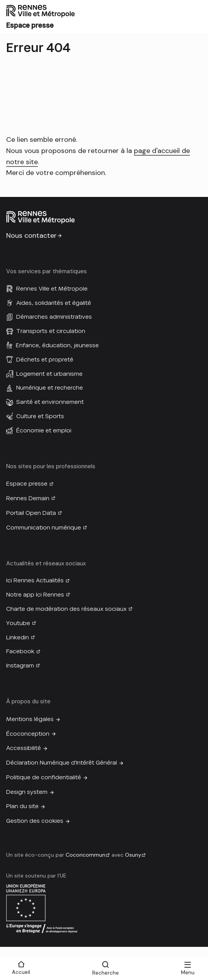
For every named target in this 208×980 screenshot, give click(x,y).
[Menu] (188, 968)
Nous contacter (31, 235)
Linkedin (18, 637)
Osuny (133, 855)
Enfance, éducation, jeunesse (57, 345)
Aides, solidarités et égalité (54, 303)
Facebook (20, 651)
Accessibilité (24, 748)
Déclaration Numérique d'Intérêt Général (62, 763)
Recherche (106, 973)
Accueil (21, 972)
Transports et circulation (51, 331)
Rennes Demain (28, 498)
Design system (27, 792)
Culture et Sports (40, 416)
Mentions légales (30, 719)
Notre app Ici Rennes (35, 595)
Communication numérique (44, 528)
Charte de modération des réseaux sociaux (66, 609)
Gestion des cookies (35, 821)
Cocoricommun (85, 855)
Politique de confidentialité (44, 777)
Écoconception (28, 734)
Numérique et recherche (50, 388)
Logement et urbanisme (49, 374)
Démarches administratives (54, 317)
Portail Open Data (31, 513)
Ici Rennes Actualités (35, 580)
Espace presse (27, 484)
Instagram (20, 666)
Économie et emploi (44, 430)
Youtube (18, 623)
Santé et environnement (50, 402)
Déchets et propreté (45, 360)
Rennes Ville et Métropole (52, 289)
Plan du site (22, 806)
